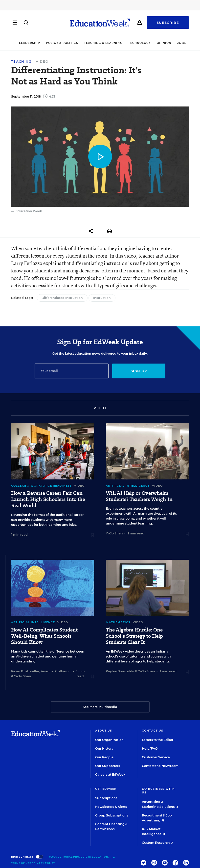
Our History (104, 749)
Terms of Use (21, 863)
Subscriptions (106, 798)
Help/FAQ (150, 749)
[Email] (72, 371)
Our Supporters (108, 766)
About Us (104, 731)
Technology (140, 43)
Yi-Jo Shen (114, 533)
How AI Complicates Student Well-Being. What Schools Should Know (44, 636)
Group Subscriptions (112, 815)
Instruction (102, 298)
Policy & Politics (62, 43)
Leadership (30, 43)
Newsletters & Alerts (111, 807)
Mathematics (118, 622)
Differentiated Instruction (62, 298)
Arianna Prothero (55, 671)
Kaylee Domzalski (120, 671)
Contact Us (153, 731)
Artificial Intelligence (128, 486)
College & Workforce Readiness (41, 486)
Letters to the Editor (158, 740)
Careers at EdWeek (110, 775)
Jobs (181, 43)
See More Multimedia (100, 707)
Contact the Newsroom (160, 766)
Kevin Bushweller (25, 671)
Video (42, 61)
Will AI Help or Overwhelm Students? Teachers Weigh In (139, 496)
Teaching (21, 62)
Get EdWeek (106, 789)
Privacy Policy (44, 863)
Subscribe (168, 23)
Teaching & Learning (103, 43)
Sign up (139, 371)
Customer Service (156, 757)
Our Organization (109, 740)
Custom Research (158, 843)
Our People (104, 757)
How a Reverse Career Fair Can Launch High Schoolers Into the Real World (48, 499)
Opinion (164, 43)
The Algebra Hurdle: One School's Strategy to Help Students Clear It (134, 636)
